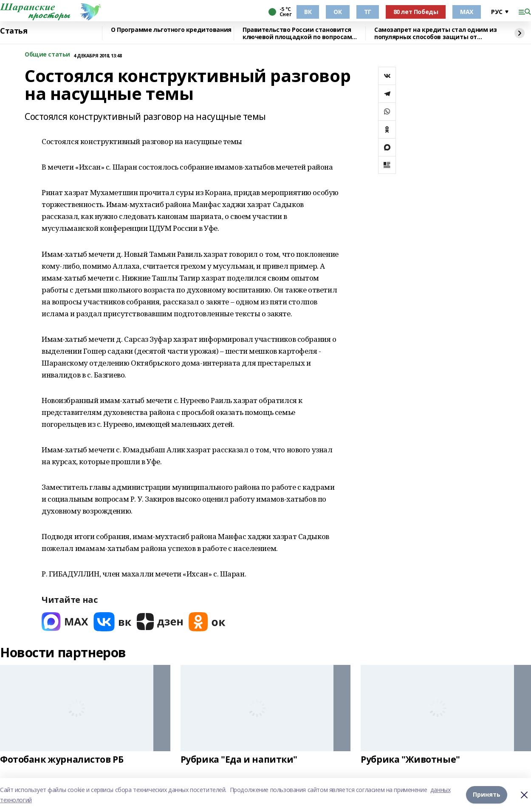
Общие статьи (47, 55)
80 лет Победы (416, 12)
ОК (338, 12)
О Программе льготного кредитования (171, 30)
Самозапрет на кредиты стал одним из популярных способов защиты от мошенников (435, 33)
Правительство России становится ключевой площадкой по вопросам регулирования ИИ (297, 33)
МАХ (467, 12)
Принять (487, 795)
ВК (308, 12)
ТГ (368, 12)
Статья (14, 31)
